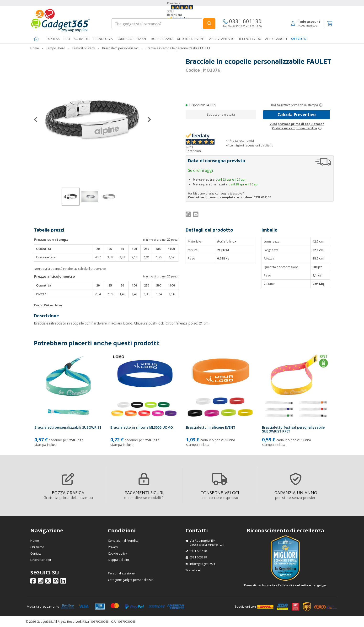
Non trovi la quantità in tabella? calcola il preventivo (70, 269)
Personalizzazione (121, 573)
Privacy (113, 547)
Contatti (36, 553)
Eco (67, 39)
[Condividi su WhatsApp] (189, 215)
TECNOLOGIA (103, 39)
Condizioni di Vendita (123, 541)
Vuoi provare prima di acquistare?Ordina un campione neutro (297, 126)
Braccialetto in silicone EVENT (211, 427)
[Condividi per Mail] (196, 215)
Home (35, 541)
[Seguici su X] (49, 582)
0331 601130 (242, 21)
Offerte (299, 39)
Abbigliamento (222, 39)
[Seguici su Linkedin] (64, 582)
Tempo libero (250, 39)
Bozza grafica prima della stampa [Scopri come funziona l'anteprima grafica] (294, 105)
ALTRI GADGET (276, 39)
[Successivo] (147, 119)
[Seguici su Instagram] (41, 582)
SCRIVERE (81, 39)
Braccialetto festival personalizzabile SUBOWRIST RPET (293, 429)
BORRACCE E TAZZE (132, 39)
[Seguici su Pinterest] (56, 582)
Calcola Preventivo (297, 115)
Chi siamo (37, 547)
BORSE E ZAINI (162, 39)
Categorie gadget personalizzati (131, 580)
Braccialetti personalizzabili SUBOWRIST (68, 427)
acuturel (195, 570)
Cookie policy (117, 553)
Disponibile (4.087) (202, 105)
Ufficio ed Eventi (191, 39)
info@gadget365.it (202, 564)
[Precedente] (37, 119)
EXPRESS (53, 39)
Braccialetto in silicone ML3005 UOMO (142, 427)
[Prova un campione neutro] (320, 128)
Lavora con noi (41, 560)
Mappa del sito (118, 560)
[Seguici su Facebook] (34, 582)
